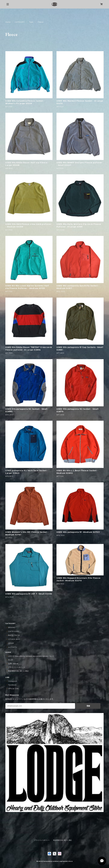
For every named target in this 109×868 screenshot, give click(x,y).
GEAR (11, 643)
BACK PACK (14, 635)
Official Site (13, 689)
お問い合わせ (13, 664)
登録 (88, 706)
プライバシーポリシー (17, 667)
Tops (31, 22)
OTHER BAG (14, 639)
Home (8, 22)
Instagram (13, 681)
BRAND (12, 627)
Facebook (12, 685)
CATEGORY (20, 22)
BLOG (11, 660)
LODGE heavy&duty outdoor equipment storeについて (31, 656)
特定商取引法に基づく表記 (18, 671)
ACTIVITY (13, 647)
